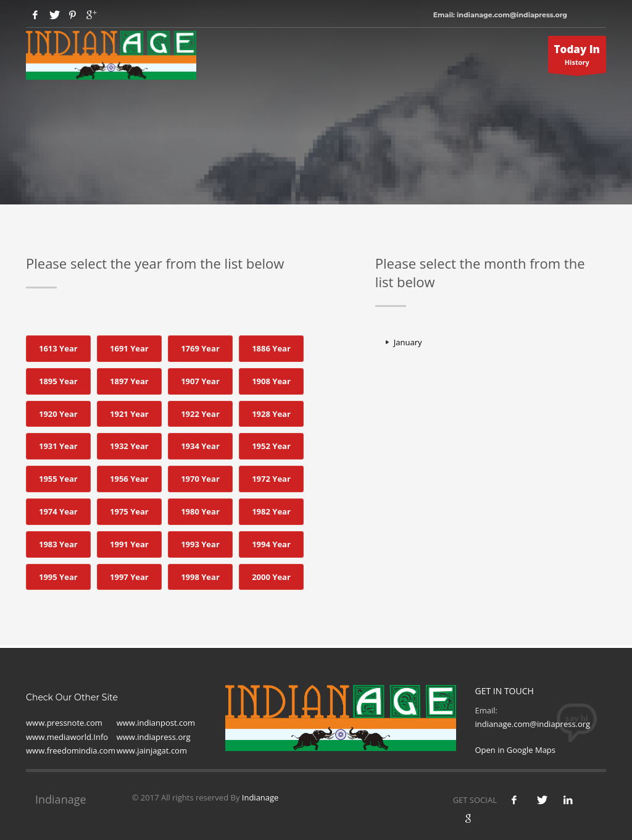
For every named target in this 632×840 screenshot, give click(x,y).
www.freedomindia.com (71, 750)
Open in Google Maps (515, 750)
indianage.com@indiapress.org (532, 724)
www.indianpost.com (156, 723)
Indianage (260, 797)
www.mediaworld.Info (67, 737)
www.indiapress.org (154, 737)
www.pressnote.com (64, 723)
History (577, 57)
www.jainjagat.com (152, 750)
